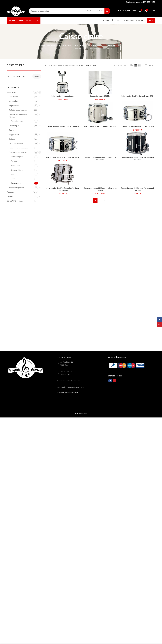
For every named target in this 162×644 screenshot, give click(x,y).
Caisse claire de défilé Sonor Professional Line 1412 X (137, 159)
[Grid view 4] (140, 65)
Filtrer (37, 76)
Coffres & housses (16, 121)
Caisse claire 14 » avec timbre (63, 96)
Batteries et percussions (18, 110)
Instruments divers (16, 143)
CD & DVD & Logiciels (15, 201)
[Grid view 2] (132, 65)
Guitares (12, 139)
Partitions (11, 192)
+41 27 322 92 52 (148, 2)
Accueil (48, 65)
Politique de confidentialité (68, 392)
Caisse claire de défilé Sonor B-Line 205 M (137, 127)
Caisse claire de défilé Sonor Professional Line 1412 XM (63, 189)
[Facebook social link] (110, 381)
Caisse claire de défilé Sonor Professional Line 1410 (100, 159)
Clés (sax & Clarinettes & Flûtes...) (18, 116)
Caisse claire (16, 183)
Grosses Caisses (17, 170)
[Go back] (56, 36)
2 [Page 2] (100, 201)
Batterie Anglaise (17, 157)
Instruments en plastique (18, 148)
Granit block (15, 165)
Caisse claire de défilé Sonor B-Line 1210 (137, 96)
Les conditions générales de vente (71, 387)
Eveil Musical (13, 97)
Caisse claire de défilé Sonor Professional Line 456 (137, 189)
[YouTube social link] (115, 381)
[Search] (69, 11)
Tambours (15, 161)
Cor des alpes (14, 126)
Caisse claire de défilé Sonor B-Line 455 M (63, 157)
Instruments (12, 92)
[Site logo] (16, 11)
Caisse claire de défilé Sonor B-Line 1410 (63, 127)
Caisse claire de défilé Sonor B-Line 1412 (100, 127)
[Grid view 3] (136, 65)
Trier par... (151, 65)
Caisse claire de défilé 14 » (100, 96)
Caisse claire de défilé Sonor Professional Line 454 (100, 189)
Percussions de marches (18, 152)
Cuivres (12, 130)
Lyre (12, 174)
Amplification (14, 106)
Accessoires (13, 101)
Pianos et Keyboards (17, 188)
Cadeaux (10, 196)
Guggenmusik (14, 135)
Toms (13, 179)
